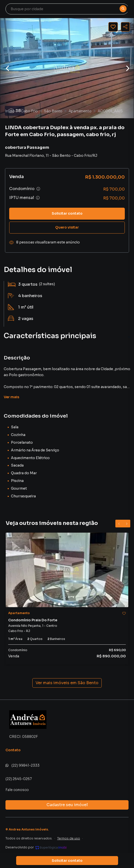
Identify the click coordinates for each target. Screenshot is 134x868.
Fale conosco (17, 790)
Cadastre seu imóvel (67, 805)
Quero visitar (67, 227)
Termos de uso (69, 838)
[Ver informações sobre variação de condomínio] (38, 189)
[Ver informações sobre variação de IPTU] (38, 198)
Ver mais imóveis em (67, 683)
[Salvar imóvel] (113, 27)
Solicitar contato (67, 213)
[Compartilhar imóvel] (125, 27)
